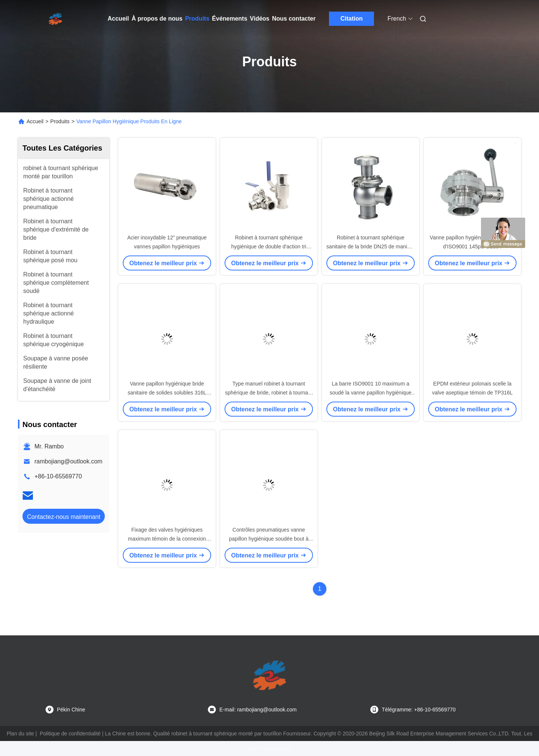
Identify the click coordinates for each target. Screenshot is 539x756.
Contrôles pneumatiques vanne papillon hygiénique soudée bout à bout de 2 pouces (269, 539)
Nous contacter (294, 19)
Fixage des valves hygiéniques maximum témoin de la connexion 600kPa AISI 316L (167, 539)
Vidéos (260, 19)
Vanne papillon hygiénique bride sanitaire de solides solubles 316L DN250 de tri (167, 393)
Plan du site (20, 734)
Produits (197, 19)
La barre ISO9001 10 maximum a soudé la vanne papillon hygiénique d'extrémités (371, 393)
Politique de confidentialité (70, 734)
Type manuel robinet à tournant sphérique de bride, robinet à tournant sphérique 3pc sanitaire (269, 393)
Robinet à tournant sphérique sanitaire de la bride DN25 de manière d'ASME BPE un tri (371, 247)
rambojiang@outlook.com (68, 461)
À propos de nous (157, 19)
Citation (351, 19)
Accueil (118, 19)
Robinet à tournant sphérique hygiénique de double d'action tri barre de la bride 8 (269, 247)
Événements (229, 19)
